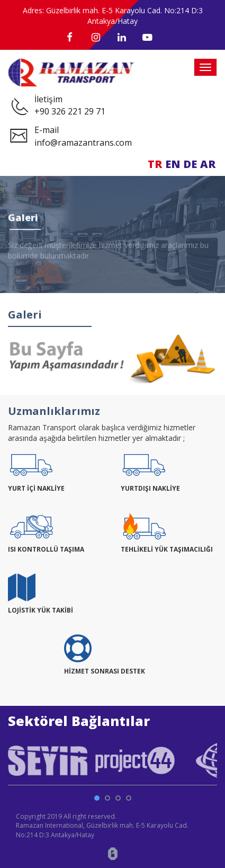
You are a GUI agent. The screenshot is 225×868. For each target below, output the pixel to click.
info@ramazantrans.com (83, 143)
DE (190, 164)
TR (155, 164)
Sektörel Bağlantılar (79, 721)
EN (173, 164)
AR (208, 164)
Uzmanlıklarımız (54, 411)
